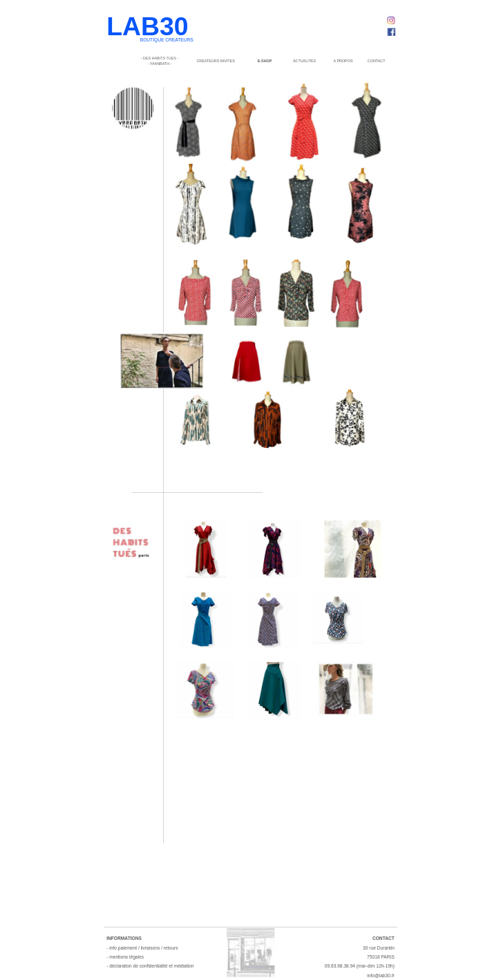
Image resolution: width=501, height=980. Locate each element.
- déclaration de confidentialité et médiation (150, 967)
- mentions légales (125, 957)
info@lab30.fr (381, 976)
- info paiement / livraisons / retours (142, 948)
